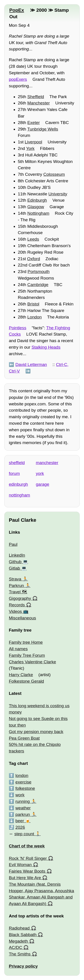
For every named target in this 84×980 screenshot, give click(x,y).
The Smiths (20, 954)
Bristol (33, 304)
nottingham (19, 495)
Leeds (33, 239)
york (40, 473)
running (23, 801)
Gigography (20, 598)
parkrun (23, 814)
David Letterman (31, 365)
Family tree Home (26, 642)
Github (15, 562)
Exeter (33, 123)
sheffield (17, 463)
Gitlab (14, 568)
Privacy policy (23, 966)
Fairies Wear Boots (27, 871)
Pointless (17, 328)
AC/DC (15, 947)
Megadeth (18, 941)
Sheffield (36, 97)
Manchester (39, 103)
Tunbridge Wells (43, 129)
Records (17, 605)
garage (43, 484)
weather (23, 808)
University (58, 194)
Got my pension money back (36, 732)
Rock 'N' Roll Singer (28, 858)
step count (24, 834)
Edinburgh (37, 200)
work (20, 795)
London (34, 317)
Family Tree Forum (27, 655)
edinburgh (18, 484)
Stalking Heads (46, 347)
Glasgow (36, 207)
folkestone (25, 788)
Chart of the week (27, 846)
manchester (47, 463)
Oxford (34, 259)
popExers (18, 79)
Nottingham (38, 213)
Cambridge (38, 285)
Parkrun (16, 586)
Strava (15, 579)
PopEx (17, 10)
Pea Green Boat (24, 738)
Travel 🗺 (18, 592)
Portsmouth (39, 272)
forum (14, 473)
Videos (15, 611)
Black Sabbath (23, 935)
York (30, 148)
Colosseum (54, 174)
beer (20, 821)
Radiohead (19, 928)
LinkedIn (17, 555)
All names (18, 649)
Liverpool (33, 142)
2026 (20, 827)
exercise (23, 782)
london (22, 776)
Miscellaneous (22, 618)
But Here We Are (25, 878)
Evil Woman (20, 865)
